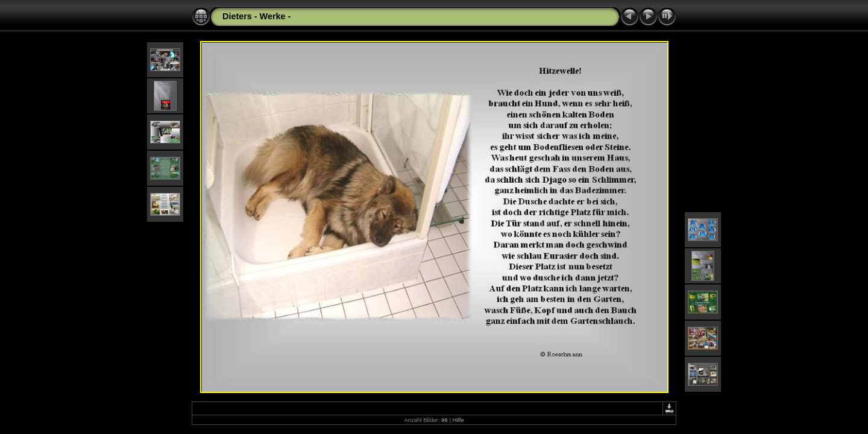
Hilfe (458, 420)
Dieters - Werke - (256, 16)
